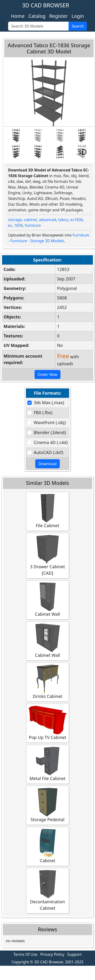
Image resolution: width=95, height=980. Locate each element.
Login (78, 16)
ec (10, 225)
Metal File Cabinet (48, 764)
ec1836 (77, 220)
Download (47, 464)
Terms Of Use (25, 954)
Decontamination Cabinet (48, 890)
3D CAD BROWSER (46, 5)
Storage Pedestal (48, 805)
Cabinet (48, 846)
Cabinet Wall (48, 600)
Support (74, 954)
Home (18, 16)
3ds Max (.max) (49, 402)
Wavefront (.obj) (50, 422)
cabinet (30, 220)
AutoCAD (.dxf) (49, 452)
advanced (47, 220)
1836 (18, 225)
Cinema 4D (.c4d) (51, 442)
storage (15, 220)
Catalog (37, 16)
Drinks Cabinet (48, 682)
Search (78, 26)
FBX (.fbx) (43, 412)
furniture (33, 225)
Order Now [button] (47, 374)
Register (59, 16)
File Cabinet (48, 511)
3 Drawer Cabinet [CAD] (48, 555)
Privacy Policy (52, 954)
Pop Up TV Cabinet (48, 723)
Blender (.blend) (50, 432)
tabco (63, 220)
